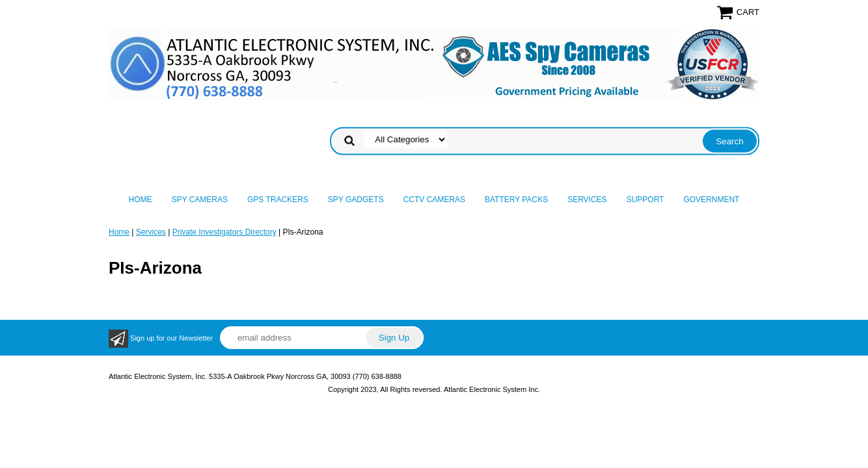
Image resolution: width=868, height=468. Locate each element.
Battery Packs (516, 200)
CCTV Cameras (434, 200)
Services (587, 200)
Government (711, 200)
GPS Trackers (278, 200)
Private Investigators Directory (224, 232)
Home (141, 200)
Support (645, 200)
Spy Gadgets (356, 200)
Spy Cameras (200, 200)
